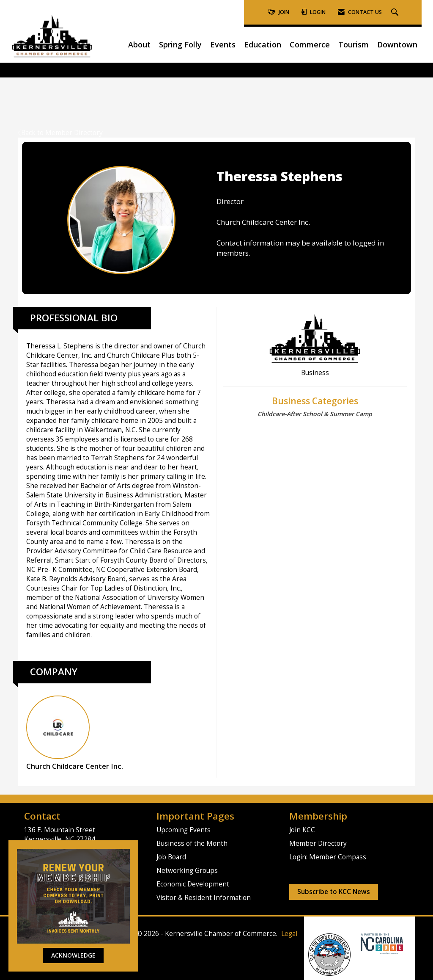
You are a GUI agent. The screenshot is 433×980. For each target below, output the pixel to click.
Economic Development (193, 884)
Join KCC (302, 830)
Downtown (397, 44)
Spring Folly (180, 44)
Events (223, 44)
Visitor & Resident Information (204, 898)
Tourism (354, 44)
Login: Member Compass (328, 857)
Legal (289, 934)
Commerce (310, 44)
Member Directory (318, 843)
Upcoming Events (184, 830)
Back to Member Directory (60, 133)
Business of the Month (192, 843)
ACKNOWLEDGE (73, 955)
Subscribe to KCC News (334, 892)
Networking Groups (187, 871)
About (139, 44)
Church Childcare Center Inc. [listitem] (75, 733)
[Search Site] (396, 12)
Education (263, 44)
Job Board (171, 857)
